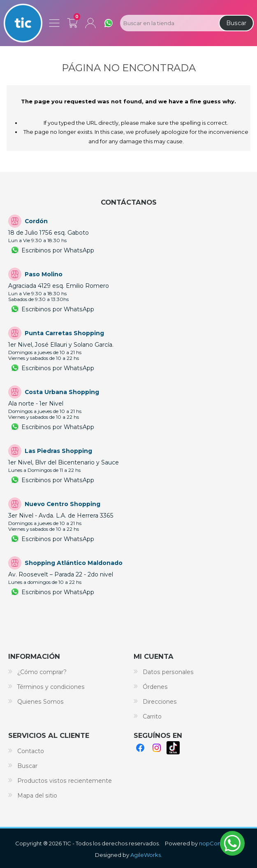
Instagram (157, 748)
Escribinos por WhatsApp (58, 250)
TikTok (173, 748)
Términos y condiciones (51, 687)
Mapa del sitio (37, 796)
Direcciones (160, 702)
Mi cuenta (90, 23)
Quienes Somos (41, 702)
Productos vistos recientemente (65, 781)
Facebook (140, 748)
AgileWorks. (146, 855)
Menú (54, 23)
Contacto (31, 751)
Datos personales (168, 672)
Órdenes (155, 687)
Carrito (72, 21)
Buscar (236, 23)
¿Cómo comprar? (42, 672)
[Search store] (169, 23)
